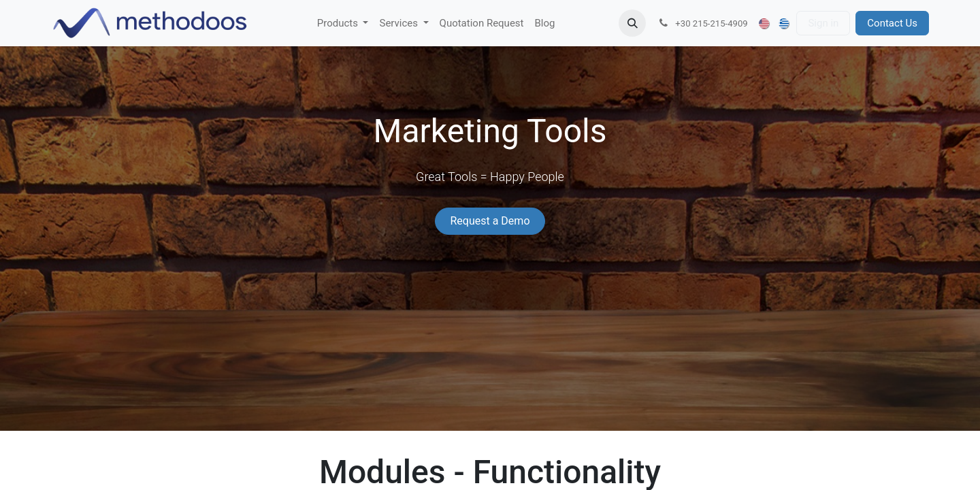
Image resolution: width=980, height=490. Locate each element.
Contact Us (892, 23)
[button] (632, 23)
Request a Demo (490, 221)
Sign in (823, 23)
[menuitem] (343, 23)
